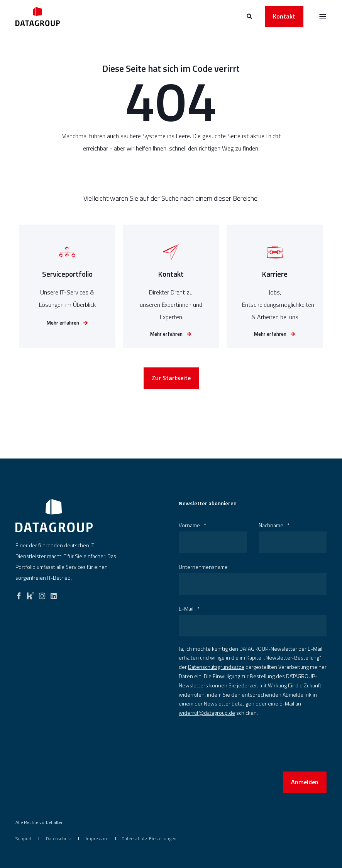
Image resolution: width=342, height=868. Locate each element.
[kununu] (30, 594)
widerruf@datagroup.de (207, 713)
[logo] (54, 516)
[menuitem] (24, 838)
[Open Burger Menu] (323, 17)
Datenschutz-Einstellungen (149, 838)
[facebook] (19, 594)
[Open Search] (250, 16)
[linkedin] (54, 594)
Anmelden (305, 782)
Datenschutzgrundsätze (216, 667)
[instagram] (42, 594)
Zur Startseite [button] (171, 382)
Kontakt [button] (284, 16)
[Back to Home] (38, 16)
